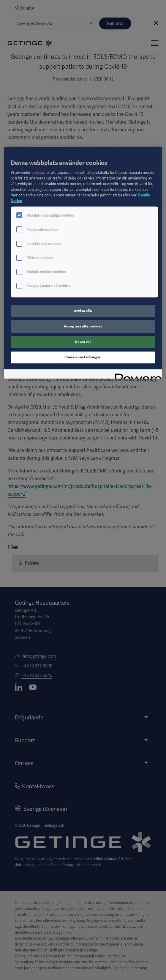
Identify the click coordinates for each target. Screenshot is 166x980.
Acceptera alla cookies (83, 326)
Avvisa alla (83, 311)
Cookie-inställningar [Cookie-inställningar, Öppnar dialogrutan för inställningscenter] (83, 357)
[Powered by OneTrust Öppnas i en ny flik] (136, 375)
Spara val (83, 342)
